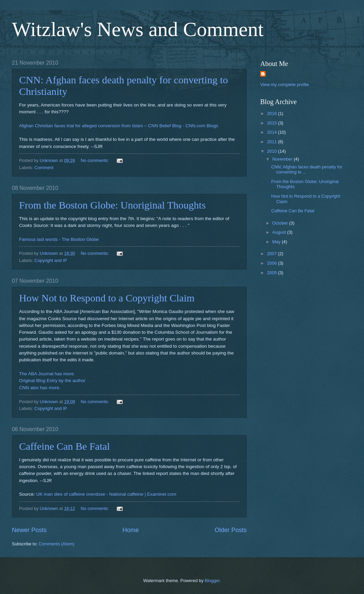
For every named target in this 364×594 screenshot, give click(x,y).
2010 (272, 151)
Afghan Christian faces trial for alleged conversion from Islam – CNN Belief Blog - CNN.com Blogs (119, 126)
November (283, 159)
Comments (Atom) (56, 544)
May (277, 242)
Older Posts (231, 530)
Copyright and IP (51, 260)
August (280, 232)
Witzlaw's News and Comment (138, 29)
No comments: (95, 160)
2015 (272, 123)
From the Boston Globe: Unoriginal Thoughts (112, 205)
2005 (272, 273)
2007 (272, 254)
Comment (44, 168)
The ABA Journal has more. (47, 374)
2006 (272, 263)
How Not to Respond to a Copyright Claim (107, 298)
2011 (272, 142)
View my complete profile (285, 85)
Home (131, 530)
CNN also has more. (40, 388)
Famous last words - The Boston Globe (59, 239)
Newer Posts (29, 530)
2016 (272, 113)
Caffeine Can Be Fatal (64, 446)
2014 (272, 132)
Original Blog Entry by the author (52, 381)
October (280, 223)
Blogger (212, 581)
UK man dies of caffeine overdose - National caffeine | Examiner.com (106, 494)
